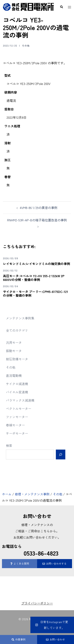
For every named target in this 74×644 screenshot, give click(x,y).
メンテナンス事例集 (20, 318)
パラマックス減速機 (20, 400)
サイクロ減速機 (17, 384)
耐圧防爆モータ (17, 359)
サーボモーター (17, 433)
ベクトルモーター (19, 408)
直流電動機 (14, 375)
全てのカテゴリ (17, 330)
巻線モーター (15, 425)
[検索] (61, 454)
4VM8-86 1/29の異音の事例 (39, 208)
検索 (9, 445)
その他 (26, 46)
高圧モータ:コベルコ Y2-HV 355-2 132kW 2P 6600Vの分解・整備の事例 (34, 278)
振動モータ (14, 351)
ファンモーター (17, 417)
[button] (61, 7)
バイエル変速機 (17, 392)
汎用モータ (14, 342)
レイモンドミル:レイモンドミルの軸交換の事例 (37, 264)
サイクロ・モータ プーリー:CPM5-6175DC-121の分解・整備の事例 (36, 293)
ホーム (7, 494)
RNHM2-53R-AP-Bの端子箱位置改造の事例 (37, 220)
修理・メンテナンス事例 (32, 494)
